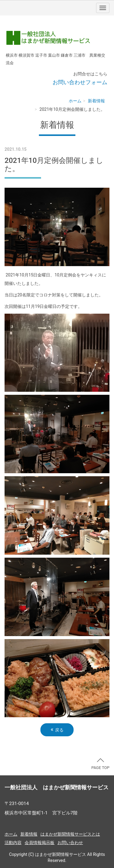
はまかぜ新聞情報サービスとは (70, 834)
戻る (57, 729)
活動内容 (13, 843)
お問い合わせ (70, 843)
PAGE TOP (100, 764)
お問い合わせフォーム (80, 82)
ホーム (75, 101)
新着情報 (96, 101)
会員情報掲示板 (40, 843)
